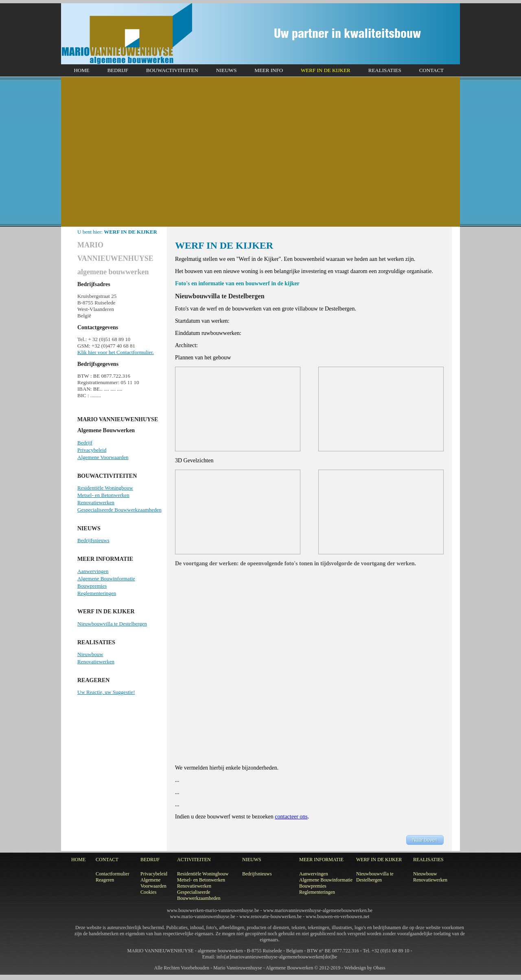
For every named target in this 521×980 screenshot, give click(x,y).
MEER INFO (269, 70)
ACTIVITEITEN (194, 860)
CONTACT (431, 70)
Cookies (148, 892)
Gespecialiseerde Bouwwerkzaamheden (119, 510)
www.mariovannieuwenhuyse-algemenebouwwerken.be (318, 910)
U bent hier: (117, 232)
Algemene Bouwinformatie (106, 579)
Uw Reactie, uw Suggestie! (106, 692)
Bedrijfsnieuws (93, 540)
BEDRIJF (118, 70)
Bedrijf (85, 443)
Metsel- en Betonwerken (103, 495)
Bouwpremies (92, 586)
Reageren (105, 880)
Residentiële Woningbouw (105, 488)
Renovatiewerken (96, 502)
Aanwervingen (93, 571)
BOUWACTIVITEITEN (172, 70)
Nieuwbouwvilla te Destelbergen (112, 624)
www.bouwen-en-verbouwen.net (338, 917)
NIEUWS (227, 70)
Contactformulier (113, 874)
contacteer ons (291, 817)
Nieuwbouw (90, 654)
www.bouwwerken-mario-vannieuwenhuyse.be (213, 910)
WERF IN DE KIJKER (326, 70)
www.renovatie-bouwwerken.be (270, 917)
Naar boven (425, 840)
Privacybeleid (92, 450)
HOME (81, 70)
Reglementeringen (97, 593)
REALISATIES (385, 70)
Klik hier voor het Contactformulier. (116, 352)
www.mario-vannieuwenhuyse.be (202, 917)
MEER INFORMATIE (321, 860)
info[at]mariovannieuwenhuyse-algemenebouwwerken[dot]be (277, 957)
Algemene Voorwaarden (103, 457)
